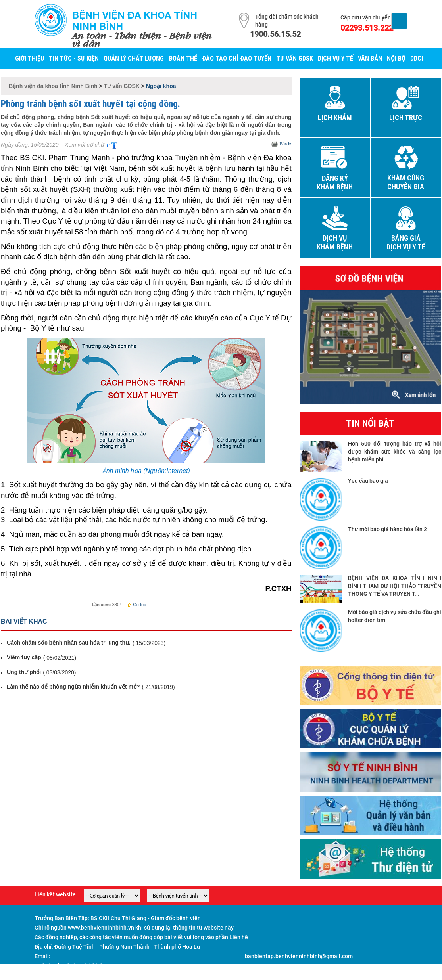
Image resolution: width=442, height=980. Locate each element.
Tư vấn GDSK (295, 58)
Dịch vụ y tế (335, 58)
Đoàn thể (183, 58)
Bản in (285, 144)
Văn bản (370, 58)
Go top (136, 605)
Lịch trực (406, 118)
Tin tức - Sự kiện (74, 58)
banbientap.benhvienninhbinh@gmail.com (299, 956)
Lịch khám (335, 118)
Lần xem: (101, 605)
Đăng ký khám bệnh (335, 183)
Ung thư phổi (24, 672)
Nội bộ (396, 58)
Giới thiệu (30, 58)
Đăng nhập (394, 975)
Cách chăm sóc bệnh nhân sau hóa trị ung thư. (69, 643)
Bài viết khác (24, 621)
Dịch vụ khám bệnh (335, 243)
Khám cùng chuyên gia (406, 182)
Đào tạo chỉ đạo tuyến (237, 58)
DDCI (417, 58)
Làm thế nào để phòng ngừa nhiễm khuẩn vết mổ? (73, 687)
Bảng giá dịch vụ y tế (406, 243)
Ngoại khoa (161, 86)
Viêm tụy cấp (24, 657)
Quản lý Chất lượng (134, 58)
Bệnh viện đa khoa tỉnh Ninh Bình (135, 21)
